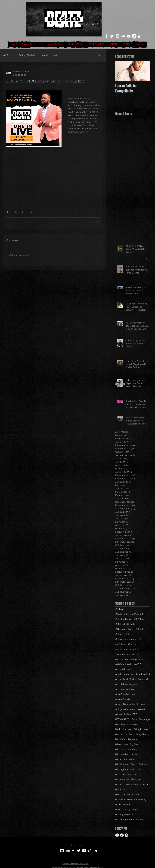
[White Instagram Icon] (118, 36)
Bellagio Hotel (141, 729)
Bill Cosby (121, 749)
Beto (131, 734)
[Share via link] (31, 212)
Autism (127, 714)
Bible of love (122, 744)
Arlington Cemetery (125, 709)
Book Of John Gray (136, 799)
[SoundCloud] (68, 851)
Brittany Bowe (122, 814)
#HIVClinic (139, 619)
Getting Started (27, 55)
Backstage (144, 719)
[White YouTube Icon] (129, 36)
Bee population (129, 724)
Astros (119, 714)
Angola (133, 684)
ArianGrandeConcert (126, 694)
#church (120, 634)
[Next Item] (145, 71)
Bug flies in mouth (125, 819)
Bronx (135, 814)
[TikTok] (134, 36)
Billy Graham (122, 764)
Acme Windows (123, 669)
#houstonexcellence (126, 639)
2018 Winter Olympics (127, 644)
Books (118, 804)
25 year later (122, 649)
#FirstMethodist (123, 619)
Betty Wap (121, 739)
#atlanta (140, 629)
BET (135, 714)
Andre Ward (122, 679)
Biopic (134, 764)
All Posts (8, 55)
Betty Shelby (142, 734)
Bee (117, 724)
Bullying (140, 819)
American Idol (143, 674)
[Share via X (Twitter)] (15, 212)
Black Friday (130, 774)
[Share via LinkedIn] (23, 212)
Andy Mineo (121, 684)
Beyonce (133, 739)
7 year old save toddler (127, 654)
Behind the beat (124, 729)
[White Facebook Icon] (106, 36)
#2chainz (120, 609)
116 (140, 639)
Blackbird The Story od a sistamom (133, 784)
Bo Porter (120, 799)
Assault (141, 709)
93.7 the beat (122, 659)
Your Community (50, 55)
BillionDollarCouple (125, 759)
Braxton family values (126, 809)
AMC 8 (138, 664)
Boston (127, 804)
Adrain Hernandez (125, 674)
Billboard (132, 749)
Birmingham (122, 769)
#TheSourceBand (124, 629)
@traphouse (137, 659)
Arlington (141, 704)
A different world (124, 664)
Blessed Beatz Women (127, 794)
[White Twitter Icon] (112, 36)
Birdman (143, 764)
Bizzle (118, 774)
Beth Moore (121, 734)
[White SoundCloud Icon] (123, 36)
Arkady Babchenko (125, 704)
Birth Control (136, 769)
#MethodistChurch (125, 624)
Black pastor (137, 779)
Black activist (122, 779)
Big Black (135, 744)
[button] (99, 55)
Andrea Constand (139, 679)
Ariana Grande (123, 699)
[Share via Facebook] (8, 212)
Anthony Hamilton (125, 689)
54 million (135, 649)
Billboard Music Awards (127, 754)
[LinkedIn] (140, 36)
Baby (134, 719)
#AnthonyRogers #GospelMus (131, 614)
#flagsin (130, 634)
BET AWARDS (122, 719)
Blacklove (120, 789)
